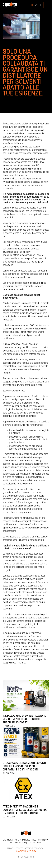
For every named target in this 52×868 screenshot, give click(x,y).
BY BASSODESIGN (26, 857)
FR (40, 5)
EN (36, 5)
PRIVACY (11, 848)
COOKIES (19, 848)
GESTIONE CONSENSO (34, 848)
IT (32, 5)
